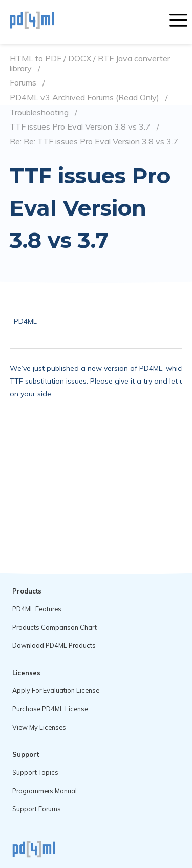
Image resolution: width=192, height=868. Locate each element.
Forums (23, 83)
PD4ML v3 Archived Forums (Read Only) (84, 98)
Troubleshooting (39, 112)
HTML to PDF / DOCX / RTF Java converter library (90, 63)
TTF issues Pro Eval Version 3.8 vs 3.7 (80, 127)
